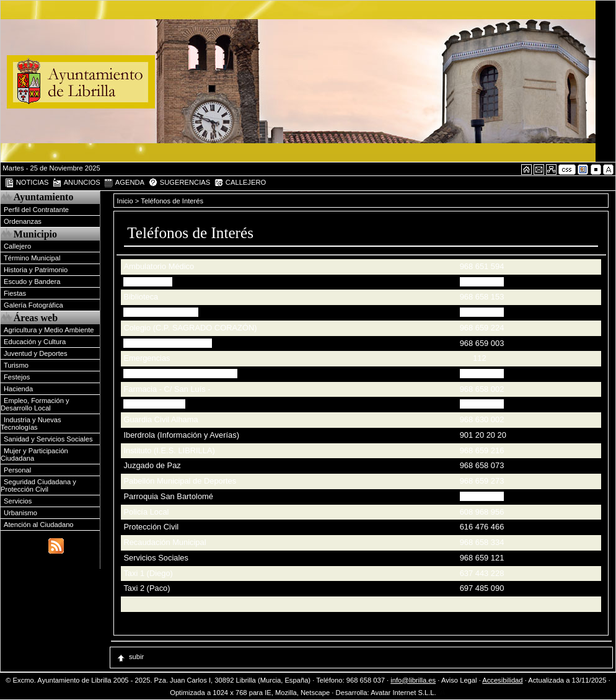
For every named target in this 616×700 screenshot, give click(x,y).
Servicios (18, 501)
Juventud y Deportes (36, 353)
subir (130, 657)
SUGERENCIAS (179, 183)
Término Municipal (32, 258)
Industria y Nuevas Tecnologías (31, 423)
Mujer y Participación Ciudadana (34, 454)
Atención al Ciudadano (39, 525)
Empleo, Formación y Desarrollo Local (35, 404)
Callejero (17, 246)
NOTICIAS (27, 183)
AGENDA (124, 183)
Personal (17, 470)
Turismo (16, 365)
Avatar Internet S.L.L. (408, 693)
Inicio (126, 201)
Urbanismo (20, 513)
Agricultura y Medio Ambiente (49, 330)
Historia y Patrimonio (36, 270)
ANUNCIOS (76, 183)
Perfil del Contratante (36, 210)
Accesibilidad (502, 680)
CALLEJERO (240, 183)
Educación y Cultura (35, 342)
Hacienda (18, 389)
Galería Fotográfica (33, 305)
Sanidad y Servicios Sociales (48, 439)
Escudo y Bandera (32, 281)
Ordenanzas (23, 221)
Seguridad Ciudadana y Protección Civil (38, 485)
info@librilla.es (413, 680)
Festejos (17, 377)
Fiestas (15, 293)
